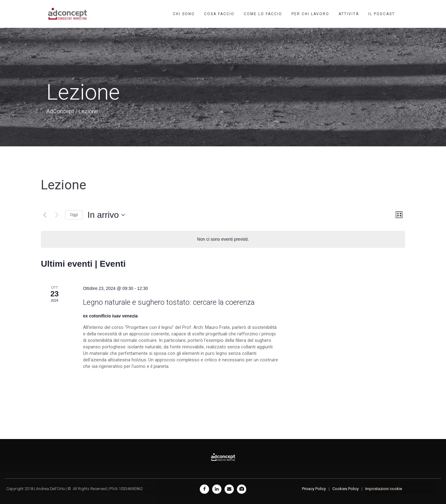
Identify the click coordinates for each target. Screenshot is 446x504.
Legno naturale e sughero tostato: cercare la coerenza (169, 302)
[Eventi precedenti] (45, 215)
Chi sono (184, 14)
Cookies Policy (345, 489)
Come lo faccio (263, 14)
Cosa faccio (219, 14)
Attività (349, 14)
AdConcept (60, 111)
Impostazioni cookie (384, 489)
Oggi (74, 215)
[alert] (223, 239)
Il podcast (382, 14)
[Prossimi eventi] (57, 215)
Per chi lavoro (310, 14)
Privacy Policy (314, 489)
